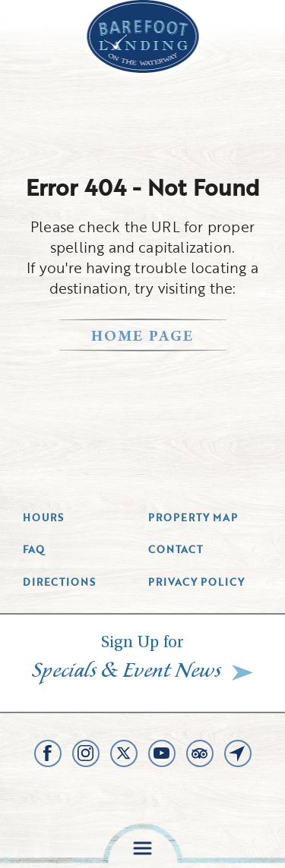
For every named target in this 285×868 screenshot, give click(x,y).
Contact (176, 549)
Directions (59, 582)
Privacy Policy (197, 582)
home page (142, 338)
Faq (34, 549)
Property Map (193, 517)
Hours (43, 517)
